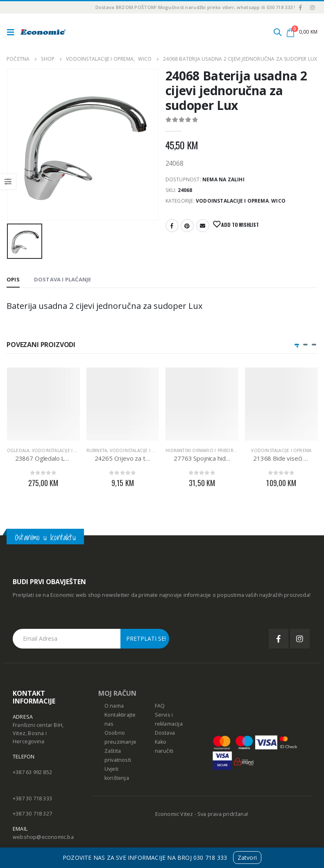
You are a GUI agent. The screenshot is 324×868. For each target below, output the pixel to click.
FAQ (160, 706)
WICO (278, 201)
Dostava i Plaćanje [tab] (63, 279)
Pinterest (187, 226)
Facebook (172, 226)
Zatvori (247, 858)
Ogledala (18, 450)
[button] (297, 345)
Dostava (165, 733)
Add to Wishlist (240, 225)
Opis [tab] (13, 279)
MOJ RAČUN (117, 693)
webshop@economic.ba (43, 837)
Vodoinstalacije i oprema (232, 201)
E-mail (203, 226)
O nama (114, 706)
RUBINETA (97, 450)
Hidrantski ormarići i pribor (199, 450)
